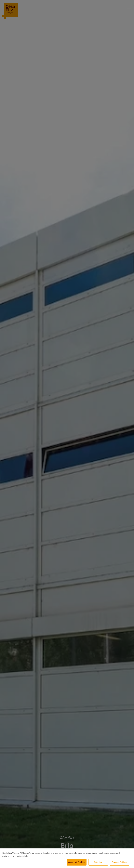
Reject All (98, 862)
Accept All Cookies (77, 862)
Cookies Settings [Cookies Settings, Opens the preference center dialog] (119, 862)
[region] (67, 858)
